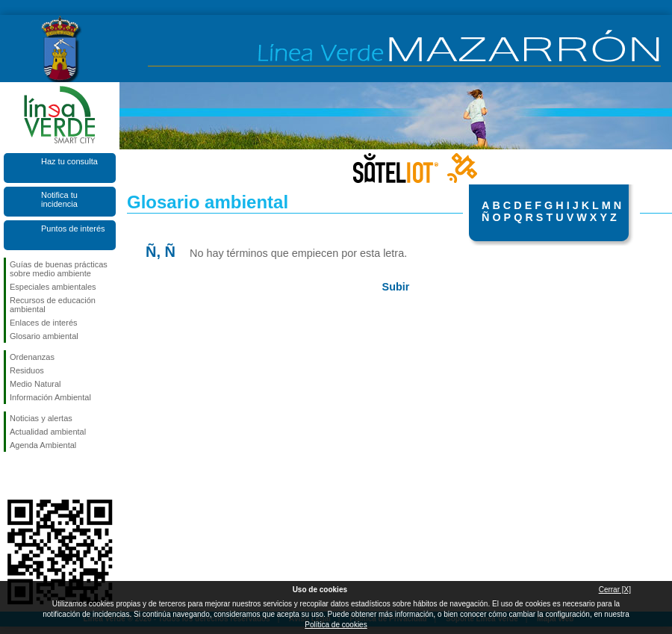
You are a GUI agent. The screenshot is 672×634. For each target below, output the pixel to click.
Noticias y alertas (41, 418)
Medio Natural (35, 384)
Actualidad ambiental (48, 432)
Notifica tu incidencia (59, 199)
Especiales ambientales (53, 287)
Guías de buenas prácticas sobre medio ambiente (59, 269)
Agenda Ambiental (43, 445)
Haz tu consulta (69, 161)
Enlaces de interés (44, 323)
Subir (396, 287)
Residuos (27, 370)
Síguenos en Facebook (13, 476)
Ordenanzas (32, 357)
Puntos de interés (73, 229)
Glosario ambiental (44, 336)
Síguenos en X (37, 476)
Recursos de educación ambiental (53, 305)
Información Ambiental (50, 397)
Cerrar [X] (615, 590)
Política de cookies (336, 625)
